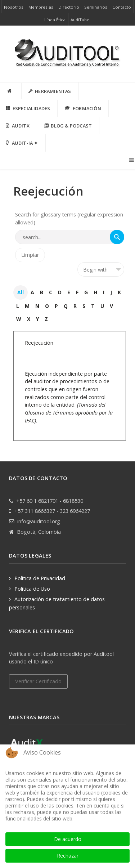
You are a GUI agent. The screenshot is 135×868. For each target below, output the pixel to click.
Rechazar (68, 856)
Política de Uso (32, 589)
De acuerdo (68, 839)
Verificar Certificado (38, 681)
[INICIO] (11, 91)
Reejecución (39, 343)
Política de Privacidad (40, 578)
